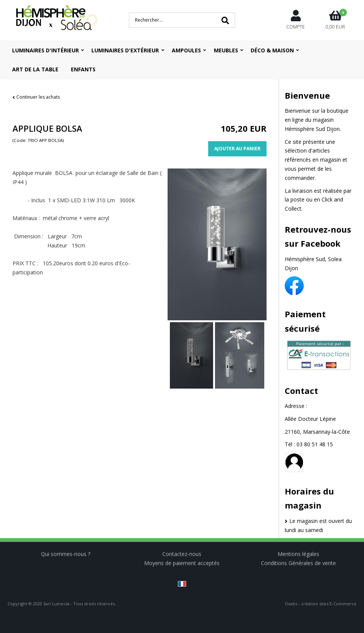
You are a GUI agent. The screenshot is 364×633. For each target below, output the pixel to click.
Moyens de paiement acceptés (182, 563)
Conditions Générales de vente (298, 563)
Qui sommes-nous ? (66, 554)
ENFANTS (83, 69)
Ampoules (186, 50)
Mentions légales (298, 554)
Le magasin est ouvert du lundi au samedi (318, 525)
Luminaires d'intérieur (45, 50)
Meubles (226, 50)
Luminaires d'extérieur (125, 50)
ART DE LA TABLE (35, 69)
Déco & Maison (272, 50)
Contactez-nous (182, 554)
